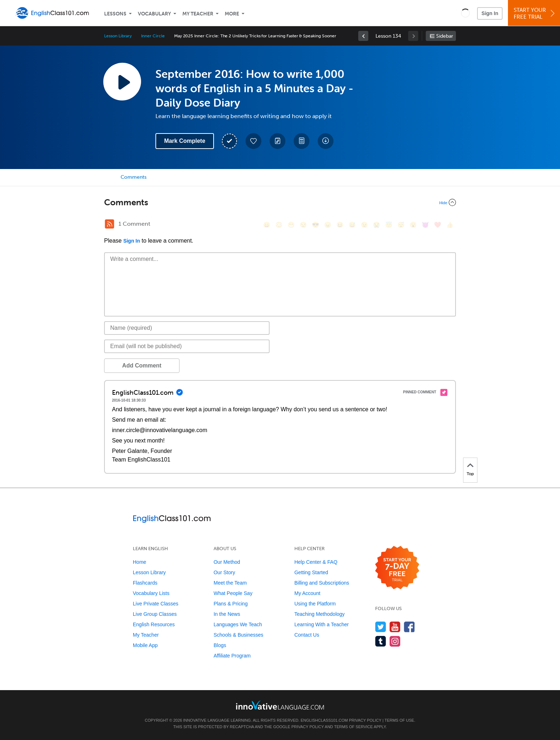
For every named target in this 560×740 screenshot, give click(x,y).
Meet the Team (230, 583)
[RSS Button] (109, 224)
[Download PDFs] (302, 141)
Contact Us (307, 635)
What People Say (233, 593)
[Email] (187, 346)
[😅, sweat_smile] (352, 225)
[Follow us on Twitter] (381, 627)
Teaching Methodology (319, 614)
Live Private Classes (156, 604)
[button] (465, 13)
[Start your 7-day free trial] (397, 568)
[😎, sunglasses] (316, 225)
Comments (134, 177)
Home (139, 562)
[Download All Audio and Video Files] (326, 141)
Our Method (227, 562)
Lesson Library (118, 36)
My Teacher (198, 14)
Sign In (490, 13)
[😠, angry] (328, 225)
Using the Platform (315, 604)
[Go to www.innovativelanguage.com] (280, 705)
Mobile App (145, 645)
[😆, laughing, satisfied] (340, 225)
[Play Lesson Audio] (122, 81)
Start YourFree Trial (535, 13)
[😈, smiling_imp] (425, 225)
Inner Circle (153, 36)
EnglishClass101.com (324, 720)
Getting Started (311, 572)
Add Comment (142, 366)
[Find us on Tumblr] (381, 641)
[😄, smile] (267, 225)
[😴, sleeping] (401, 225)
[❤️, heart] (438, 225)
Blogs (220, 645)
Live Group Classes (155, 614)
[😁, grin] (291, 225)
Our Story (224, 572)
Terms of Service (354, 727)
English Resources (154, 624)
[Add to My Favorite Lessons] (253, 141)
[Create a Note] (277, 141)
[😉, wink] (364, 225)
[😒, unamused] (303, 225)
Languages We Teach (238, 624)
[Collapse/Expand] (280, 202)
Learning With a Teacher (322, 624)
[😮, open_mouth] (413, 225)
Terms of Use (399, 720)
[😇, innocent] (389, 225)
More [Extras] (232, 14)
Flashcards (145, 583)
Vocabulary (154, 14)
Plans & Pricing (231, 604)
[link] (363, 36)
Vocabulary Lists (151, 593)
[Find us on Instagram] (395, 641)
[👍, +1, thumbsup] (450, 225)
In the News (227, 614)
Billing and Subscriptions (322, 583)
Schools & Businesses (239, 635)
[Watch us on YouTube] (395, 627)
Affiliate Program (232, 656)
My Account (307, 593)
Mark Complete (185, 141)
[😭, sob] (377, 225)
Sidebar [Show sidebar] (445, 36)
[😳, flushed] (279, 225)
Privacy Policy (365, 720)
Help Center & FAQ (316, 562)
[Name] (187, 328)
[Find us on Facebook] (409, 627)
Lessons (115, 14)
